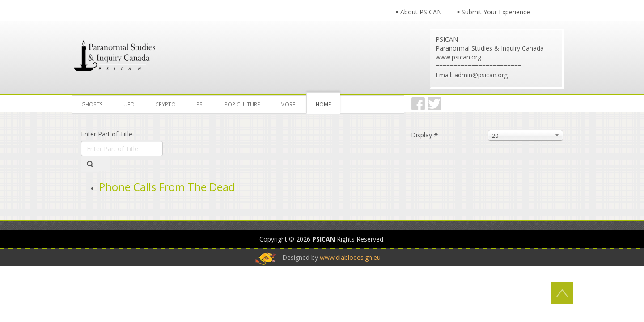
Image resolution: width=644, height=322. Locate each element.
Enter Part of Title (108, 134)
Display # (424, 135)
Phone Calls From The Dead (167, 187)
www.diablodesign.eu (350, 257)
